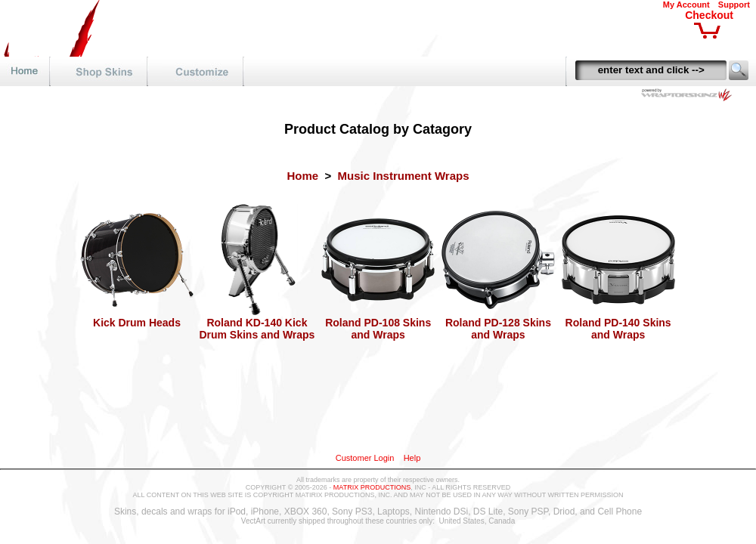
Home (302, 176)
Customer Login (365, 458)
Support (734, 5)
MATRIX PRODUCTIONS (372, 487)
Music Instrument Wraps (404, 176)
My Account (686, 5)
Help (412, 458)
